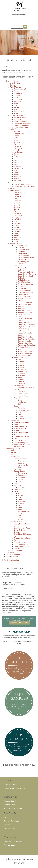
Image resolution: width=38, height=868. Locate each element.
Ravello (17, 156)
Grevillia (21, 504)
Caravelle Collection (26, 284)
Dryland (17, 95)
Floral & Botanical (21, 122)
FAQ (6, 817)
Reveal (21, 481)
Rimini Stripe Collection (27, 325)
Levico (20, 300)
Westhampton (23, 262)
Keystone (17, 101)
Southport (22, 260)
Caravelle (17, 201)
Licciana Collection (25, 303)
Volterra (17, 179)
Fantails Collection (25, 290)
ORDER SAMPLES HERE (19, 623)
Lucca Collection (24, 305)
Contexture (22, 473)
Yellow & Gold (19, 447)
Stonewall (18, 110)
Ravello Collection (25, 319)
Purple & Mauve (20, 441)
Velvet (12, 189)
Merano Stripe (23, 309)
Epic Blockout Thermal (23, 185)
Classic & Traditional (22, 126)
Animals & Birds (20, 118)
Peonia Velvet (23, 396)
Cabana (21, 463)
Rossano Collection (25, 333)
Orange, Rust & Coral (22, 437)
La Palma (17, 219)
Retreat (17, 107)
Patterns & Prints (17, 116)
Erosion (17, 142)
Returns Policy (10, 829)
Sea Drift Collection (25, 337)
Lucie (20, 414)
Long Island (22, 254)
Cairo (20, 498)
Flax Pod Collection (25, 292)
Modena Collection (25, 313)
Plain (12, 455)
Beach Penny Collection (27, 274)
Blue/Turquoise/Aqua (22, 426)
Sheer (12, 130)
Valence (21, 349)
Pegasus (17, 485)
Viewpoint (18, 177)
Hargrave (17, 146)
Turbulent (17, 172)
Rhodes (21, 487)
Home (5, 66)
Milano (20, 479)
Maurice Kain (19, 386)
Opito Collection (24, 315)
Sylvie (20, 514)
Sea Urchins (18, 168)
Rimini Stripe (19, 162)
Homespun (18, 99)
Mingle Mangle (23, 512)
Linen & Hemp (15, 83)
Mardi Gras (22, 510)
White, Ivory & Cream (22, 445)
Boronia (21, 496)
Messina (17, 223)
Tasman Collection (25, 343)
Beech (16, 91)
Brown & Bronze (20, 428)
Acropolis (21, 408)
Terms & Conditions (12, 821)
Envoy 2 (17, 97)
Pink (15, 439)
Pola (20, 317)
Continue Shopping (11, 560)
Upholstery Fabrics (13, 449)
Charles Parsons (20, 246)
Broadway (18, 93)
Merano (21, 307)
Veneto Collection (25, 351)
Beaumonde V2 (20, 89)
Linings (12, 183)
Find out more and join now (19, 765)
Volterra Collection (25, 353)
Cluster (21, 500)
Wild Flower (18, 181)
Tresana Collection (25, 347)
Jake (20, 467)
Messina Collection (25, 311)
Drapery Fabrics (12, 81)
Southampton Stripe (26, 258)
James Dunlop (19, 357)
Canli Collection (24, 282)
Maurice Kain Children (26, 388)
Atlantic (21, 461)
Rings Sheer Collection (27, 327)
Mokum (17, 390)
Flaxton (17, 144)
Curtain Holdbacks (13, 554)
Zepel (16, 406)
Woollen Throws (12, 556)
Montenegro (19, 152)
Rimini (16, 160)
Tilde (20, 518)
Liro (15, 105)
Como (20, 286)
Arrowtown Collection (26, 272)
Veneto (17, 175)
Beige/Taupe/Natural (22, 422)
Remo (16, 158)
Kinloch (17, 150)
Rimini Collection (24, 323)
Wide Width (14, 191)
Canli (16, 199)
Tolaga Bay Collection (26, 345)
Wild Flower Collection (26, 355)
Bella (16, 114)
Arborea (17, 132)
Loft (20, 506)
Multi (16, 435)
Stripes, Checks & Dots (19, 128)
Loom (20, 508)
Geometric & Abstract (22, 124)
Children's (18, 120)
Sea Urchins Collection (26, 339)
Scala (20, 335)
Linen (12, 451)
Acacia (20, 493)
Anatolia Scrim (19, 112)
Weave (21, 520)
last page (27, 597)
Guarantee (8, 825)
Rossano (17, 166)
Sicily (16, 170)
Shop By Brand (16, 244)
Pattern (13, 453)
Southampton (23, 256)
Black (16, 424)
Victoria (21, 382)
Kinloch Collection (25, 298)
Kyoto (16, 103)
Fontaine (21, 502)
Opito (16, 154)
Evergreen (22, 475)
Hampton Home (24, 410)
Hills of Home (23, 294)
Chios (16, 140)
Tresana (17, 231)
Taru (20, 516)
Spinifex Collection (25, 341)
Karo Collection (24, 296)
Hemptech (18, 266)
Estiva (16, 209)
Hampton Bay (23, 250)
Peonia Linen (23, 394)
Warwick (17, 398)
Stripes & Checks (16, 550)
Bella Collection (24, 280)
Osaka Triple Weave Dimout (25, 187)
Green (16, 430)
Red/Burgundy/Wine (22, 443)
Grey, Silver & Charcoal (22, 433)
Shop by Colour (16, 420)
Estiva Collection (24, 288)
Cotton (13, 85)
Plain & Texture (16, 87)
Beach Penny (19, 134)
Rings (16, 164)
